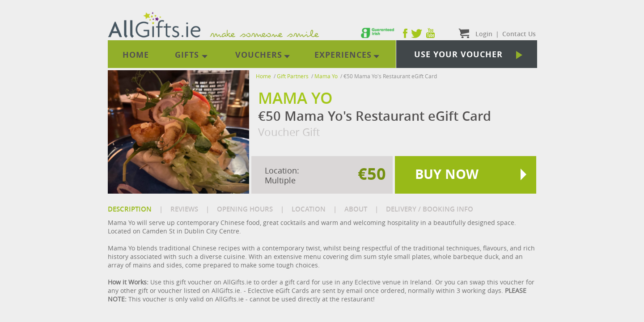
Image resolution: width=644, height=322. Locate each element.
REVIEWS (184, 209)
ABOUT (356, 209)
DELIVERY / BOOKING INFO (430, 209)
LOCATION (309, 209)
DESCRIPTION (130, 209)
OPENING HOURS (245, 209)
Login (484, 34)
